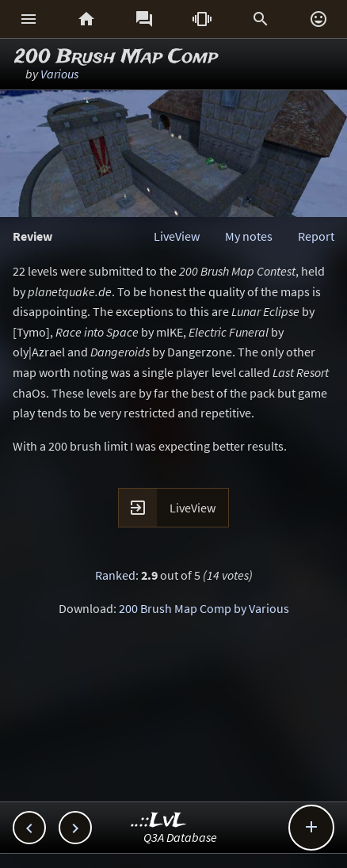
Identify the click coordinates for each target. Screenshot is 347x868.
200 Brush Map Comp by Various (204, 608)
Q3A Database (180, 837)
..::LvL (159, 821)
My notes (249, 236)
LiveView (177, 236)
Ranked (115, 575)
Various (59, 74)
